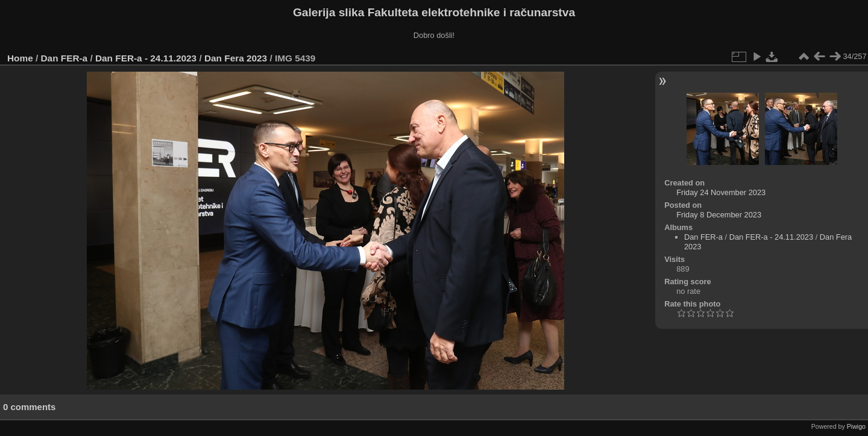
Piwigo (856, 426)
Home (20, 58)
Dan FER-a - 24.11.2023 (146, 58)
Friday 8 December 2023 (719, 215)
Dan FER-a (64, 58)
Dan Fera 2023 (236, 58)
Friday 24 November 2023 (721, 192)
